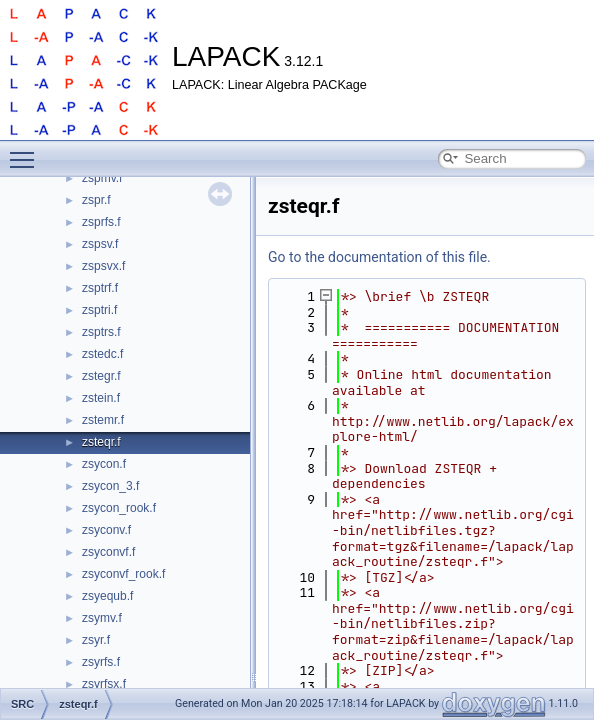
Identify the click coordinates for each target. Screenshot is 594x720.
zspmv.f (102, 178)
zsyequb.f (107, 596)
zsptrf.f (100, 288)
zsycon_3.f (110, 486)
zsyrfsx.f (104, 684)
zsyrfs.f (101, 662)
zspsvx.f (103, 266)
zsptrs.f (101, 332)
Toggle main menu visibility (27, 151)
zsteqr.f (101, 442)
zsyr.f (96, 640)
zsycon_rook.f (119, 508)
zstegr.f (101, 376)
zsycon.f (104, 464)
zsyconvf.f (108, 552)
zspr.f (96, 200)
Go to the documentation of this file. (379, 257)
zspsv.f (100, 244)
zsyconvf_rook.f (123, 574)
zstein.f (101, 398)
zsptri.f (99, 310)
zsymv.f (102, 618)
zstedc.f (102, 354)
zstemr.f (103, 420)
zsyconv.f (106, 530)
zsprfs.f (101, 222)
